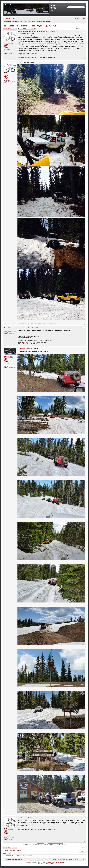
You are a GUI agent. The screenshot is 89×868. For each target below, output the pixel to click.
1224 (9, 364)
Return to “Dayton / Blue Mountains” (12, 850)
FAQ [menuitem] (14, 18)
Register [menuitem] (78, 18)
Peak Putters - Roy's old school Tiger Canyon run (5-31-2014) (30, 26)
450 (8, 330)
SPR (6, 42)
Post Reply (7, 29)
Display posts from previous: (33, 844)
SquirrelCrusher (9, 328)
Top (85, 59)
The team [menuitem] (56, 860)
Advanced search (84, 7)
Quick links (8, 18)
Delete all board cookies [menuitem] (67, 860)
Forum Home (19, 860)
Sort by (50, 844)
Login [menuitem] (84, 18)
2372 (9, 50)
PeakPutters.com (10, 860)
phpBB (31, 862)
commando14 (8, 356)
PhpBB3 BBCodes (49, 863)
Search (82, 7)
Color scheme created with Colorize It (57, 862)
